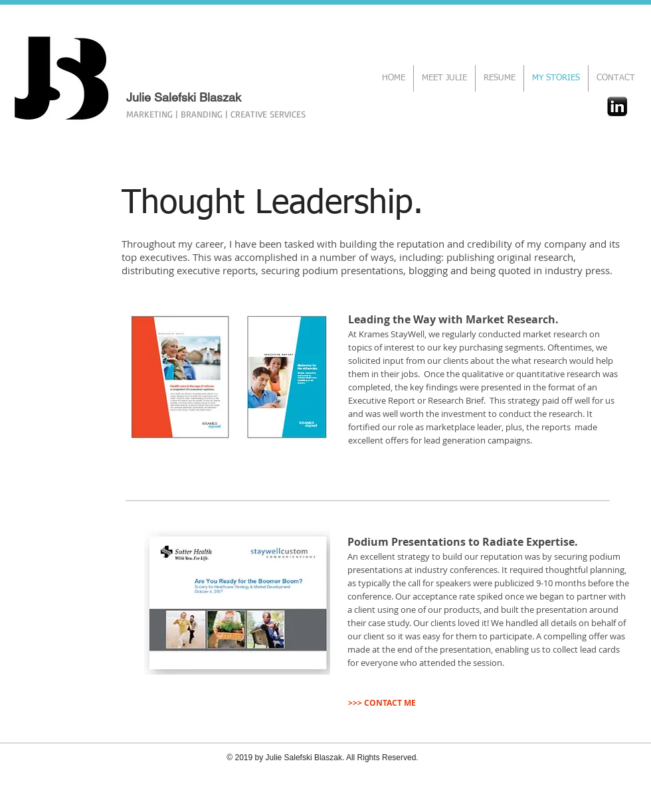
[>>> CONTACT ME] (382, 703)
